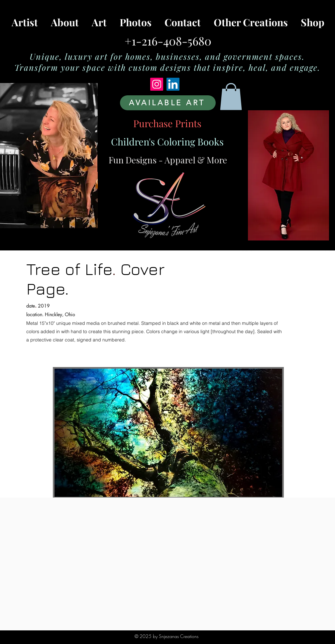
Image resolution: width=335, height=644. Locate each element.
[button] (231, 96)
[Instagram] (157, 84)
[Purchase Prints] (167, 123)
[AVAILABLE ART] (168, 103)
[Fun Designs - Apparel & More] (168, 160)
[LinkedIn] (173, 84)
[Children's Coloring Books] (167, 141)
